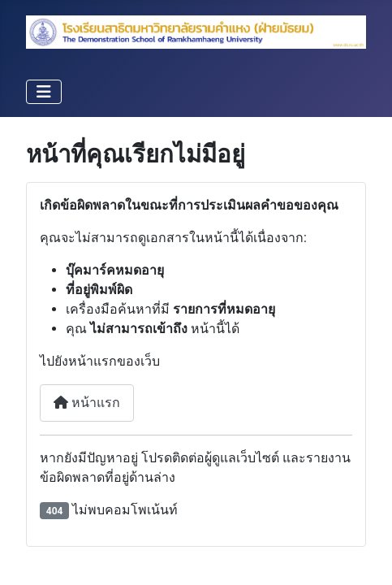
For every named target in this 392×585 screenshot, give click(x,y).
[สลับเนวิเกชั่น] (44, 92)
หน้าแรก (87, 403)
